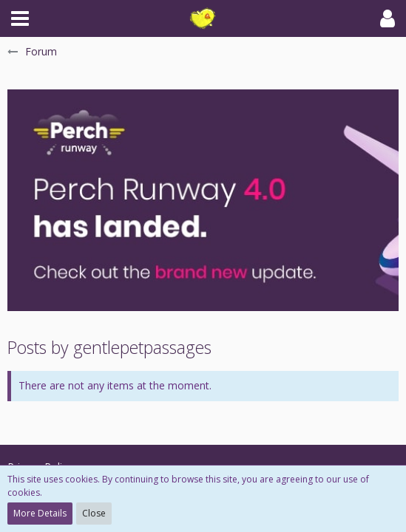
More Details (40, 513)
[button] (20, 18)
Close (94, 513)
